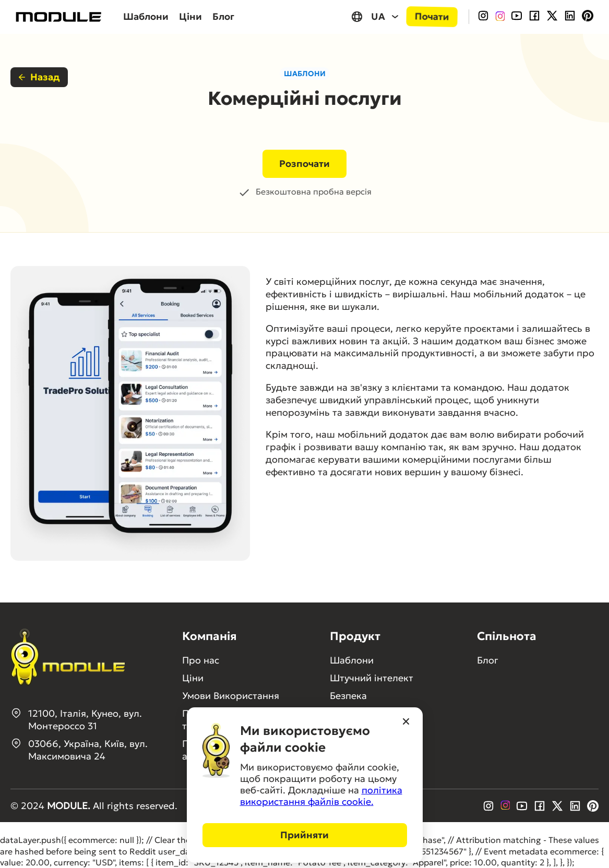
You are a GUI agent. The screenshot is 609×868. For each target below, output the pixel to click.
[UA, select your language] (376, 16)
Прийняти (305, 835)
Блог (223, 16)
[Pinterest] (588, 17)
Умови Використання (231, 696)
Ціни (190, 16)
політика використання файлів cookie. (321, 796)
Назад (39, 77)
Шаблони (146, 16)
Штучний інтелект (372, 678)
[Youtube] (517, 17)
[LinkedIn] (570, 17)
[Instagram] (483, 17)
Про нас (201, 660)
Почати (432, 16)
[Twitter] (552, 17)
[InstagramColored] (500, 17)
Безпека (348, 696)
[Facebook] (534, 17)
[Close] (406, 722)
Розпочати (305, 164)
